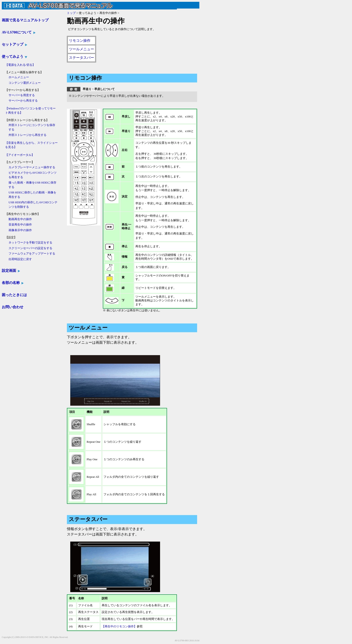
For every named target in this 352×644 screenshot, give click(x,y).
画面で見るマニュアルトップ (25, 20)
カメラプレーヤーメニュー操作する (32, 167)
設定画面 (11, 271)
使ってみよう (15, 56)
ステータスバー (81, 58)
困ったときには (14, 295)
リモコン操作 (80, 41)
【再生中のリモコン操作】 (119, 626)
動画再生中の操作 (20, 219)
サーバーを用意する (22, 95)
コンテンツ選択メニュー (25, 83)
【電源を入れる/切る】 (20, 65)
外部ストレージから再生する (27, 135)
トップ (71, 13)
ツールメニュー (81, 49)
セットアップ (15, 44)
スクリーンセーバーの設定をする (30, 248)
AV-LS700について (19, 32)
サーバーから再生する (23, 101)
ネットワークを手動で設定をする (30, 242)
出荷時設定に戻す (20, 259)
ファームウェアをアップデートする (32, 253)
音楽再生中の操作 (20, 225)
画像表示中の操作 (20, 230)
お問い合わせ (13, 307)
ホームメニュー (19, 77)
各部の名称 (13, 283)
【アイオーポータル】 (20, 155)
